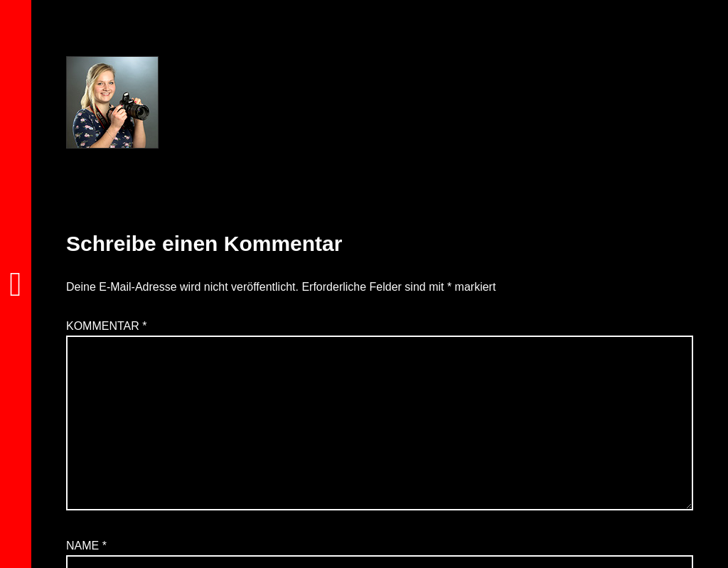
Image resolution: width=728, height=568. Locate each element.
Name (86, 546)
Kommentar (107, 326)
